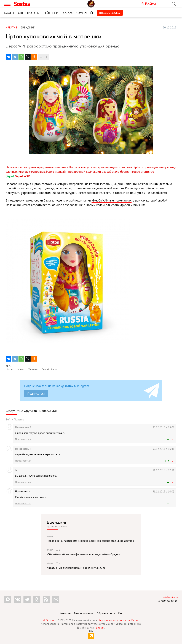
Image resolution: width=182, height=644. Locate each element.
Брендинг (57, 522)
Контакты (65, 613)
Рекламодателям (84, 613)
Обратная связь (106, 613)
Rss (120, 613)
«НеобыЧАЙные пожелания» (111, 200)
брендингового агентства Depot (119, 620)
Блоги (9, 13)
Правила (19, 419)
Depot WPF (18, 176)
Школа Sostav (110, 13)
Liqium (100, 628)
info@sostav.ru (170, 597)
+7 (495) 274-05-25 (168, 601)
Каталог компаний (78, 13)
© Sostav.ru (50, 620)
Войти (9, 419)
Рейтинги (51, 13)
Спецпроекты (29, 13)
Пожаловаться (23, 439)
